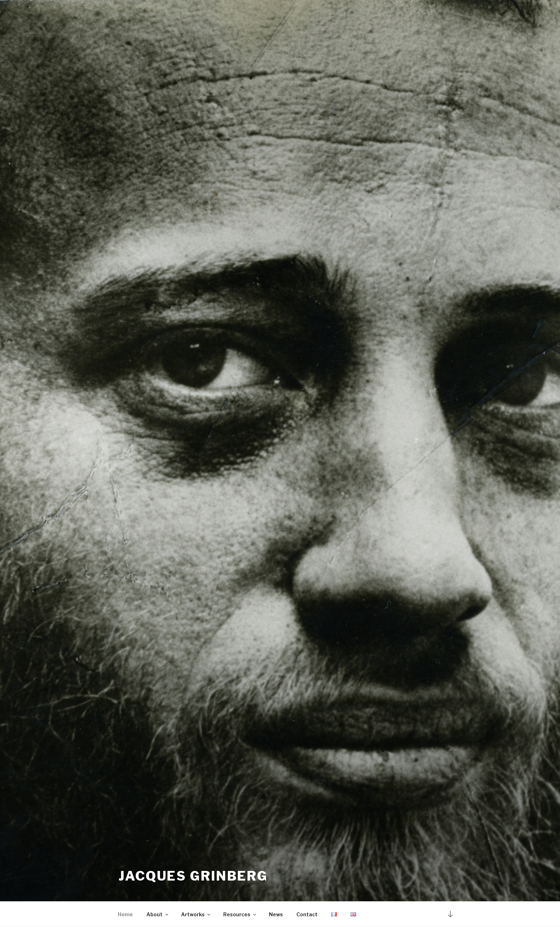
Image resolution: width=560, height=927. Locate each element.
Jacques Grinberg (193, 876)
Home (125, 914)
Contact (307, 914)
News (276, 914)
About (158, 914)
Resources (240, 914)
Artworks (196, 914)
